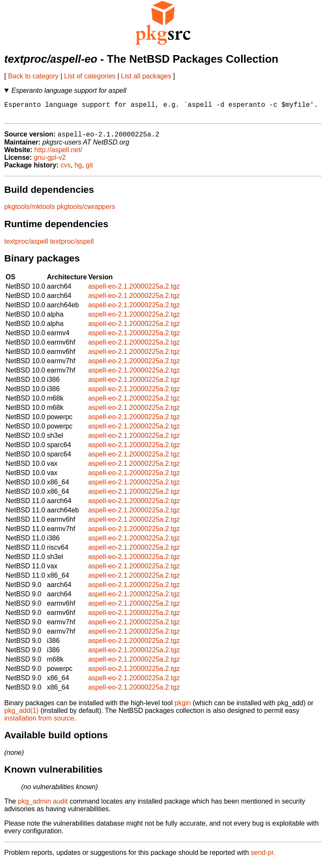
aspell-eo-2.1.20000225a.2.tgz (134, 291)
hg (78, 170)
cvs (66, 170)
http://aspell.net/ (58, 154)
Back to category (33, 76)
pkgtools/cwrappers (86, 211)
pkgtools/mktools (30, 211)
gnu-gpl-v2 (50, 162)
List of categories (90, 76)
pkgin (183, 708)
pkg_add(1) (21, 715)
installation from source (39, 723)
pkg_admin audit (43, 806)
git (89, 170)
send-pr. (263, 857)
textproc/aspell (26, 246)
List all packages (146, 76)
